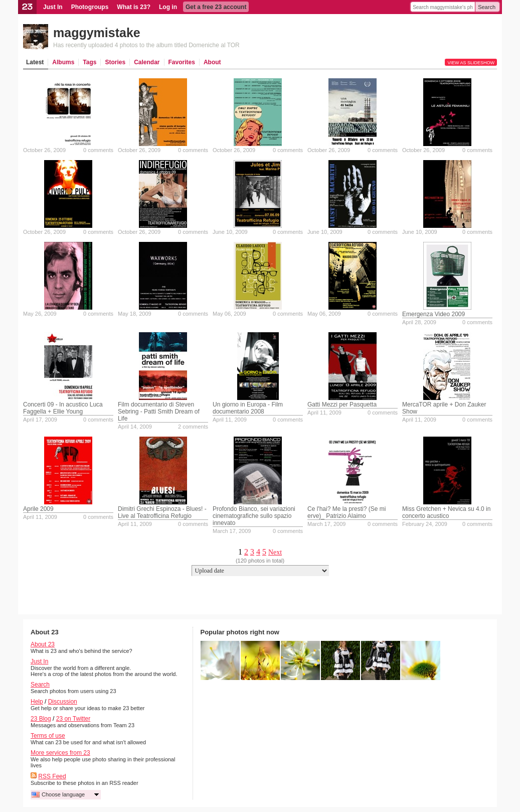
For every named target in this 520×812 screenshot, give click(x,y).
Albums (63, 62)
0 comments (98, 150)
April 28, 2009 (419, 322)
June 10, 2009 (230, 232)
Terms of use (48, 736)
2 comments (193, 427)
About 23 (43, 644)
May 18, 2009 (135, 314)
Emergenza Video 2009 (434, 314)
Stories (115, 62)
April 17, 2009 (40, 420)
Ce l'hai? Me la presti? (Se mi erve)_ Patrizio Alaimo (346, 512)
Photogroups (90, 7)
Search (487, 7)
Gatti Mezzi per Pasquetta (342, 404)
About (212, 62)
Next (275, 552)
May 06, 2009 (229, 314)
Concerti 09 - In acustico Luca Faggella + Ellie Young (63, 408)
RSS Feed (52, 776)
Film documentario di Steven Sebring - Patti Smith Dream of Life (159, 412)
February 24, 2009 (425, 524)
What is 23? (134, 7)
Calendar (147, 62)
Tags (90, 62)
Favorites (182, 62)
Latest (35, 62)
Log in (168, 7)
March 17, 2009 (232, 531)
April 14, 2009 (135, 427)
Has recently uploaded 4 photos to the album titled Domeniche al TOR (146, 45)
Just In (53, 7)
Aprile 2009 (38, 509)
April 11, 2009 (230, 420)
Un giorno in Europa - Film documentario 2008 (248, 408)
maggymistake (97, 33)
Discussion (63, 702)
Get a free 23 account (216, 7)
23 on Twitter (73, 719)
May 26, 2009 (40, 314)
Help (37, 702)
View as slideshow (471, 63)
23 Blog (41, 719)
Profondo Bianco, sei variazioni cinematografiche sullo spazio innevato (254, 516)
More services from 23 (60, 753)
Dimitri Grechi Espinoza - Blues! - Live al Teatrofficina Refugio (162, 512)
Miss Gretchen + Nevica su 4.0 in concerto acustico (446, 512)
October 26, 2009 (44, 150)
